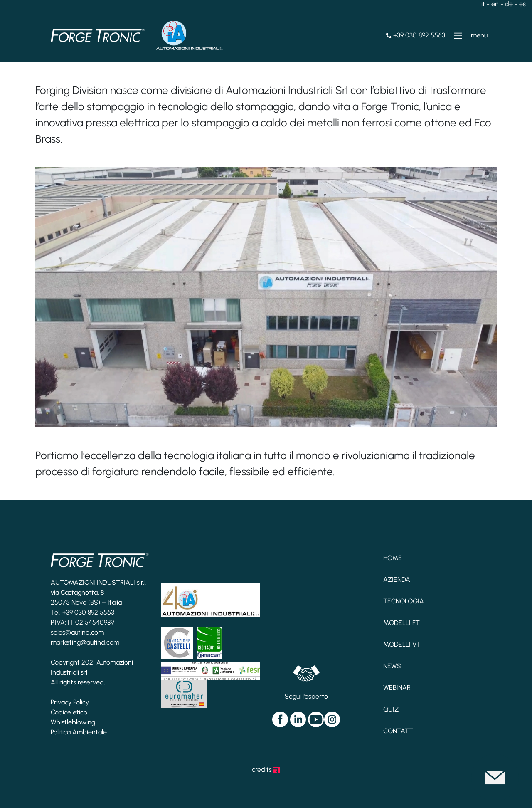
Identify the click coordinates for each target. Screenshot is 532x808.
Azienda (397, 579)
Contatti (399, 731)
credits (266, 770)
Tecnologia (404, 601)
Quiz (391, 709)
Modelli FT (401, 623)
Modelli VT (402, 644)
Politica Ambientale (79, 732)
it (483, 4)
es (522, 4)
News (392, 666)
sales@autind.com (77, 632)
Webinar (397, 688)
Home (393, 558)
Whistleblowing (73, 722)
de (509, 4)
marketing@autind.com (85, 642)
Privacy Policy (70, 702)
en (495, 4)
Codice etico (69, 712)
